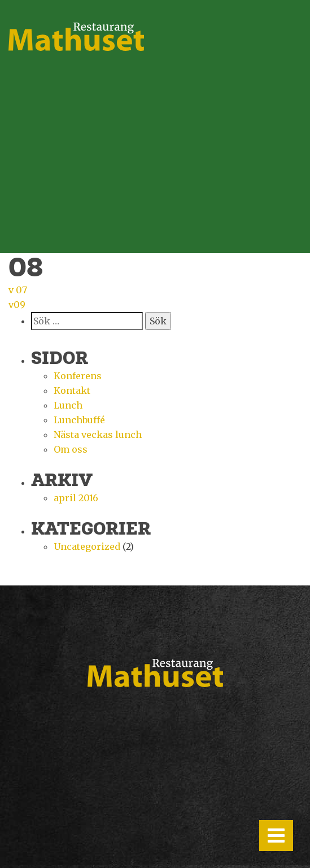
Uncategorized (87, 546)
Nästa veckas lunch (98, 435)
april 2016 (76, 498)
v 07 (18, 290)
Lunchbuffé (79, 420)
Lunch (68, 405)
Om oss (71, 449)
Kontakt (72, 390)
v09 (17, 305)
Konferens (78, 376)
